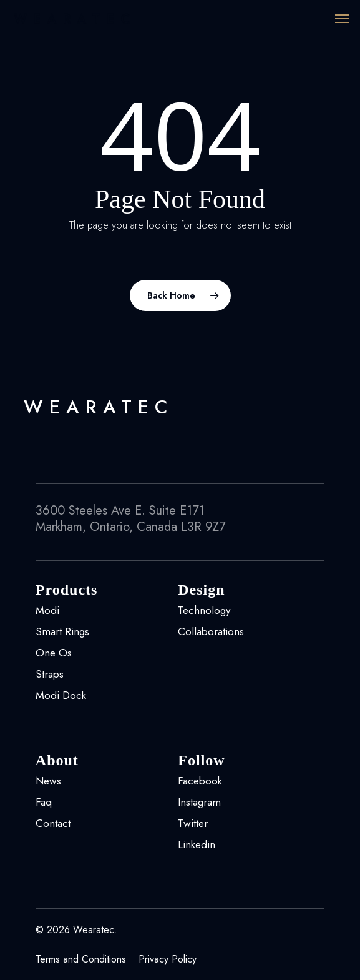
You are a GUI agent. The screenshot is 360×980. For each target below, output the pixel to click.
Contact (53, 823)
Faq (44, 802)
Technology (204, 610)
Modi (47, 610)
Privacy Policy (168, 959)
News (48, 781)
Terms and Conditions (81, 959)
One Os (54, 653)
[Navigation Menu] (342, 19)
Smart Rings (62, 631)
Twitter (193, 823)
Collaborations (211, 631)
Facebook (200, 781)
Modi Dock (61, 695)
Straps (50, 674)
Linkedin (197, 844)
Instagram (199, 802)
